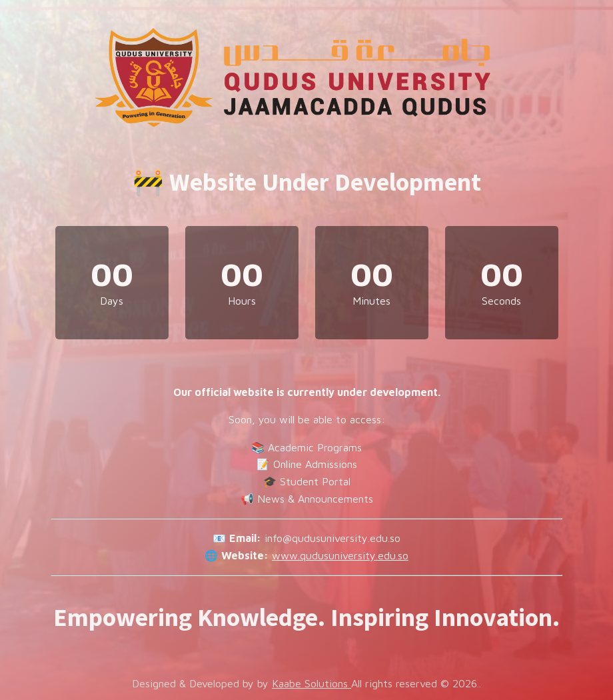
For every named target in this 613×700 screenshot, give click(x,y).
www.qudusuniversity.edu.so (340, 555)
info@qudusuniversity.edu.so (332, 538)
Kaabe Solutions (311, 683)
